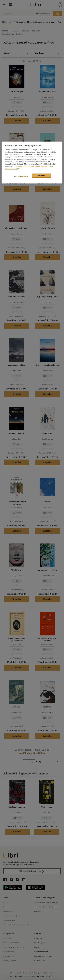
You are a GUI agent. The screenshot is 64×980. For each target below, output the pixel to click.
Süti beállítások (21, 176)
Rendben (42, 176)
